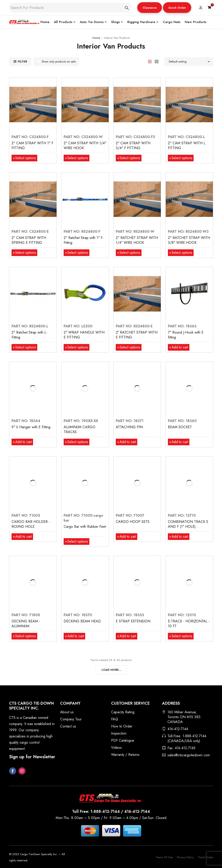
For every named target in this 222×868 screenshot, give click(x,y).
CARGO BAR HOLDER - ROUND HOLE (31, 524)
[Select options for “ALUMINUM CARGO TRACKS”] (77, 442)
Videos (116, 748)
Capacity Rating (123, 712)
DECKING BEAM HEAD (82, 621)
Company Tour (71, 719)
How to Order (122, 726)
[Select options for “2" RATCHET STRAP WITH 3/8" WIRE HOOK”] (181, 253)
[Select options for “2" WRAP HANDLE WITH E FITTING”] (77, 347)
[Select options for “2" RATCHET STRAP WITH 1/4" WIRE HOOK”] (129, 253)
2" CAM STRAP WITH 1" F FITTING (32, 146)
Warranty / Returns (125, 755)
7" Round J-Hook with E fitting (186, 335)
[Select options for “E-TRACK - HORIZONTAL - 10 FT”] (181, 636)
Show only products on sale (59, 62)
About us (67, 712)
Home (96, 38)
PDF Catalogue (123, 740)
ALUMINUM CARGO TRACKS (80, 429)
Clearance (150, 8)
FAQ (115, 719)
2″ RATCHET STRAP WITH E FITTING (137, 335)
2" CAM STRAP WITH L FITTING (187, 146)
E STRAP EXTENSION (133, 621)
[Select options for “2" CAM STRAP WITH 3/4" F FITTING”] (129, 158)
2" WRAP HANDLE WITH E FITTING (84, 335)
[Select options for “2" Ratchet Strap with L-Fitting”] (25, 347)
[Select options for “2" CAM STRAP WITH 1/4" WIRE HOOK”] (77, 158)
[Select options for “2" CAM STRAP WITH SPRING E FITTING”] (25, 253)
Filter (22, 62)
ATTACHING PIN (129, 427)
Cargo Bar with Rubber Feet (85, 527)
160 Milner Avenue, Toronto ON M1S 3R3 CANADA (184, 717)
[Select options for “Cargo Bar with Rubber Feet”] (77, 542)
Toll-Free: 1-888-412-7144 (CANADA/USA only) (187, 738)
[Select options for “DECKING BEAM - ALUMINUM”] (25, 636)
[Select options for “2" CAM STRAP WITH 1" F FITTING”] (25, 158)
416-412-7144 (178, 729)
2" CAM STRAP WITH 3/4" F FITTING (133, 146)
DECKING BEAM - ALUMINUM (26, 624)
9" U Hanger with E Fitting (31, 427)
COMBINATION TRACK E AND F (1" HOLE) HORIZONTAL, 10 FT (188, 527)
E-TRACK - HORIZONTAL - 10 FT (189, 624)
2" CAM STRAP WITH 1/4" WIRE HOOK (85, 146)
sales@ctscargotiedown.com (189, 755)
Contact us (68, 726)
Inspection (119, 733)
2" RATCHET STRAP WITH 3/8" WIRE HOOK (189, 240)
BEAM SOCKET (180, 427)
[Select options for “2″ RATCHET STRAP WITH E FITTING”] (129, 347)
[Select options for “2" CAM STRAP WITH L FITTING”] (181, 158)
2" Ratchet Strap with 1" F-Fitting (84, 240)
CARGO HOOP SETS (133, 522)
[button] (150, 8)
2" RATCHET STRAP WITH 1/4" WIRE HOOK (137, 240)
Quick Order (177, 8)
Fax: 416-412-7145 (181, 748)
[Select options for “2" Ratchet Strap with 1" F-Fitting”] (77, 253)
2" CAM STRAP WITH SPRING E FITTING (29, 240)
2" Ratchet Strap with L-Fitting (29, 335)
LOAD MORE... (112, 670)
